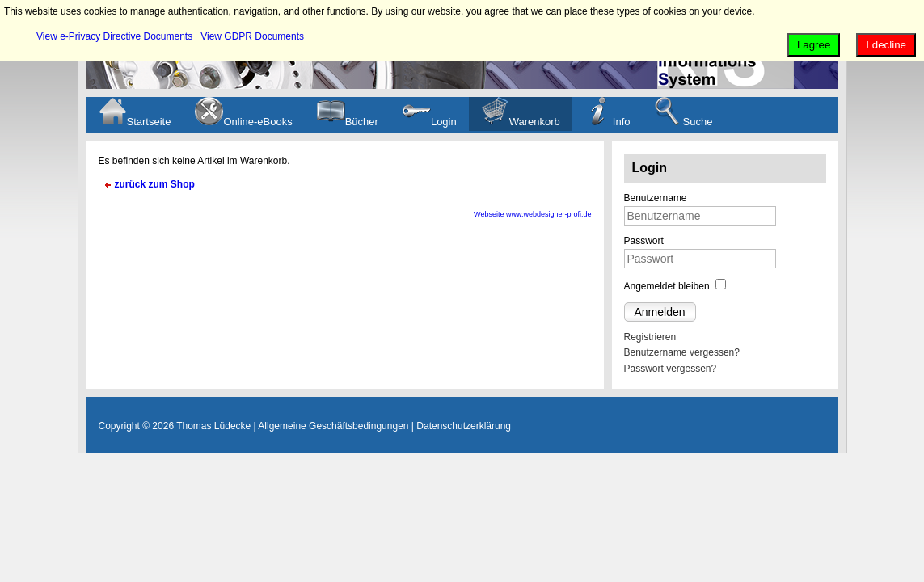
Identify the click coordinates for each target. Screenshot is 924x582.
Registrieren (650, 337)
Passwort (644, 241)
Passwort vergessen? (671, 369)
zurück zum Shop (155, 184)
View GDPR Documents (252, 36)
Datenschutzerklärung (464, 426)
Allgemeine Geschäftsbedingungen (333, 426)
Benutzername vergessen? (682, 352)
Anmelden (660, 312)
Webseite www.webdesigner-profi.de (532, 214)
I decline (886, 45)
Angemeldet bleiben (667, 286)
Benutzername (656, 198)
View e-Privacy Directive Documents (114, 36)
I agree (814, 45)
